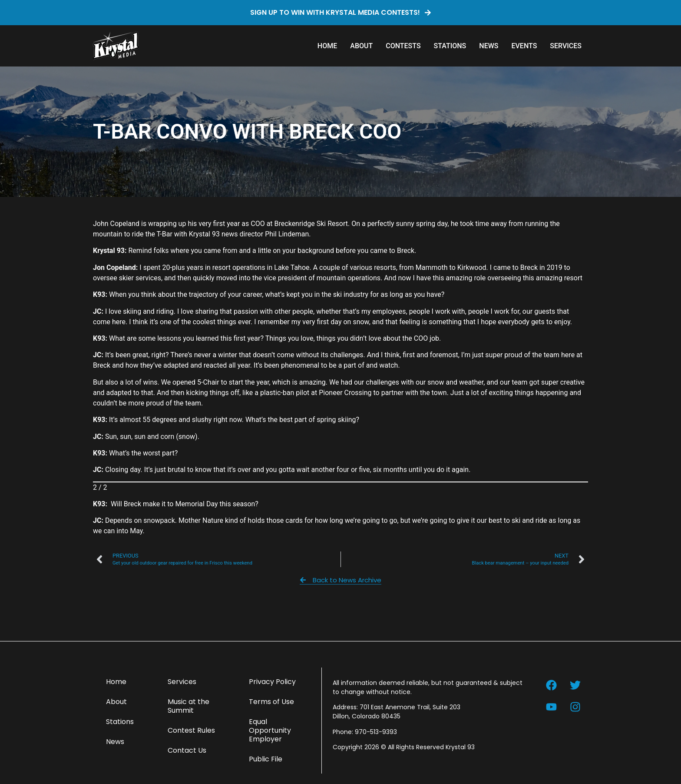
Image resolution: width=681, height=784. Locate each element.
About (361, 46)
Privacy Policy (272, 682)
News (489, 46)
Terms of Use (271, 702)
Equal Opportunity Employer (270, 730)
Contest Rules (191, 730)
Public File (266, 759)
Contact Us (187, 750)
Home (327, 46)
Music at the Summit (188, 706)
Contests (403, 46)
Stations (450, 46)
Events (524, 46)
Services (566, 46)
